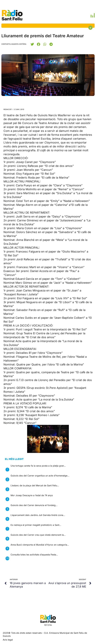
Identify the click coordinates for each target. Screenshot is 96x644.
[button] (32, 44)
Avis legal (8, 640)
